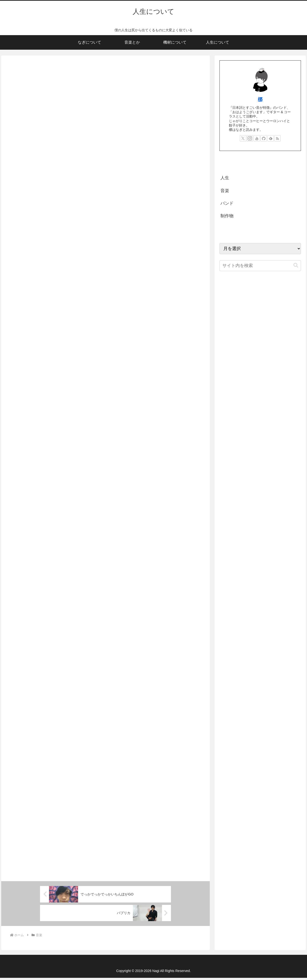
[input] (260, 266)
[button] (296, 265)
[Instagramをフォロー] (250, 138)
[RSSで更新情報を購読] (277, 138)
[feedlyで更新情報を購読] (271, 138)
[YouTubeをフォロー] (257, 138)
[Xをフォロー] (243, 138)
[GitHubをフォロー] (264, 138)
